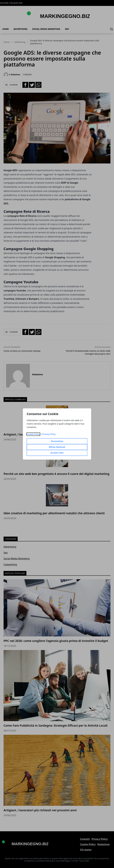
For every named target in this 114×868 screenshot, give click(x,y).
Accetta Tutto (57, 453)
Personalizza (57, 441)
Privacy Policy (49, 434)
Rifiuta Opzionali (57, 447)
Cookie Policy (33, 434)
